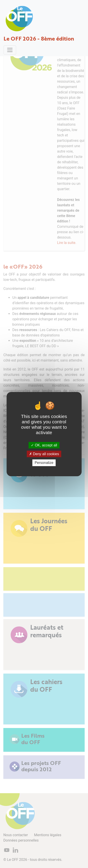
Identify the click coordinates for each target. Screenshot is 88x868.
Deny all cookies (44, 454)
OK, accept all (44, 445)
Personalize (44, 463)
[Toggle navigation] (10, 50)
